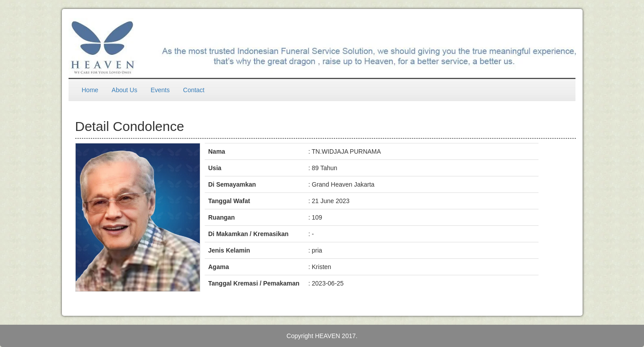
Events (160, 90)
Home (90, 90)
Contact (194, 90)
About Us (125, 90)
